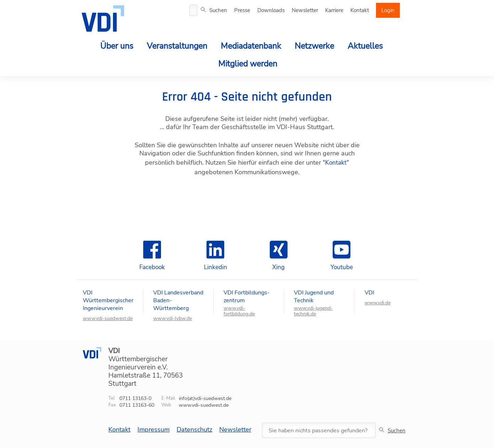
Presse (242, 10)
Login (388, 10)
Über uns (117, 46)
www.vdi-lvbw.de (173, 319)
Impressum (154, 430)
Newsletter (305, 10)
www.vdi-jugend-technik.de (313, 311)
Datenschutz (194, 430)
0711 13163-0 (135, 398)
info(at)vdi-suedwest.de (205, 398)
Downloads (271, 10)
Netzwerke (314, 46)
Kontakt (360, 10)
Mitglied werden (248, 64)
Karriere (334, 10)
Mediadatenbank (251, 46)
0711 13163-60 (137, 405)
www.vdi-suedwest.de (108, 319)
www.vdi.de (378, 303)
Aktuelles (365, 46)
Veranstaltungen (177, 46)
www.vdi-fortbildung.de (239, 311)
